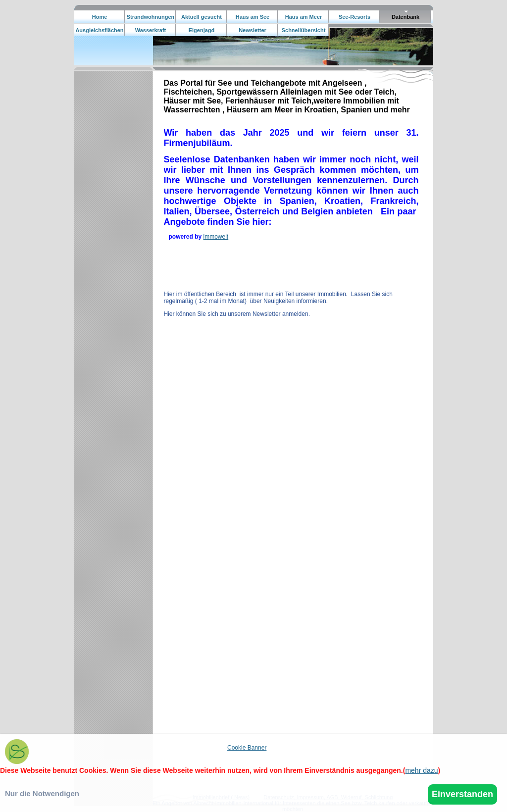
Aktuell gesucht (202, 17)
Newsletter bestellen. (253, 32)
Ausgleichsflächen (99, 30)
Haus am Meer (304, 17)
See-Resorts (355, 17)
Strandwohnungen (151, 17)
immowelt (216, 237)
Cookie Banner (247, 748)
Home (100, 17)
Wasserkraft (151, 30)
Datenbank (406, 17)
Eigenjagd (202, 30)
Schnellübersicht (304, 30)
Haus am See (253, 17)
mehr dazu (421, 770)
